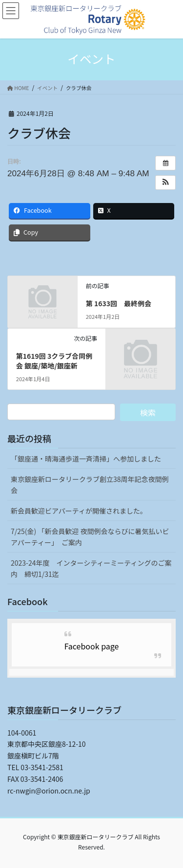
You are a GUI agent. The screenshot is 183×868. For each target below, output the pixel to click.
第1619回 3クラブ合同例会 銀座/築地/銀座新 (54, 361)
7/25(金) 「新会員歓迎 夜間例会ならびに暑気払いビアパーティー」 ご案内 (90, 537)
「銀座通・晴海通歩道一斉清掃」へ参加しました (86, 459)
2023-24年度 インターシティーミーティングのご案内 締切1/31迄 (91, 568)
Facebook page (92, 646)
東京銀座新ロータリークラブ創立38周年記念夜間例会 (90, 485)
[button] (165, 183)
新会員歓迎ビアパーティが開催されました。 (79, 511)
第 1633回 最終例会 (119, 303)
